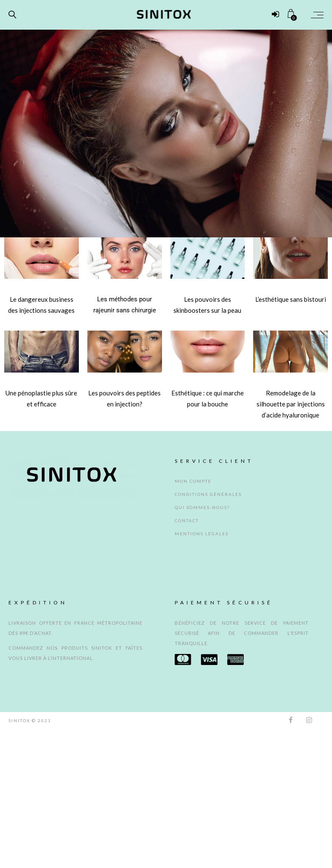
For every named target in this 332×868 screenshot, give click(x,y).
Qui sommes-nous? (202, 507)
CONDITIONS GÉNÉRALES (208, 494)
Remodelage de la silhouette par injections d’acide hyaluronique (291, 404)
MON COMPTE (193, 481)
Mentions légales (202, 534)
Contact (187, 520)
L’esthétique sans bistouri (291, 299)
